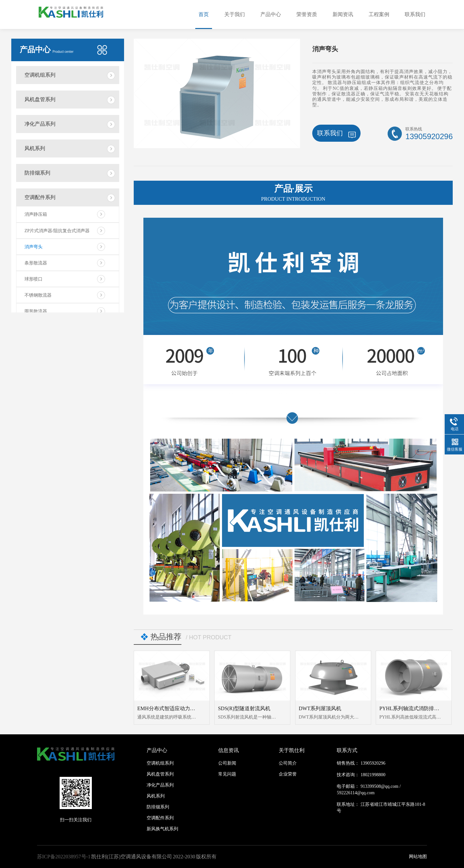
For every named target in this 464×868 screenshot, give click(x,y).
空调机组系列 (40, 75)
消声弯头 (34, 247)
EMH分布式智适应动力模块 (169, 708)
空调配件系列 (40, 197)
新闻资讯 (343, 14)
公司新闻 (227, 763)
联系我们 (415, 14)
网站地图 (418, 857)
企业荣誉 (288, 774)
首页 (204, 14)
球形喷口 (34, 279)
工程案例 (379, 14)
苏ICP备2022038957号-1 (64, 857)
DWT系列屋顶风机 (320, 708)
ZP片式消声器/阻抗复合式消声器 (57, 231)
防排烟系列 (37, 173)
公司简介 (288, 763)
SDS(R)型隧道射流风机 (244, 708)
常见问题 (227, 774)
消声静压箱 (36, 214)
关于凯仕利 (292, 750)
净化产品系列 (40, 124)
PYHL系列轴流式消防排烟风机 (414, 708)
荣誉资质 (307, 14)
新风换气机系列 (162, 829)
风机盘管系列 (40, 99)
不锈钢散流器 (38, 295)
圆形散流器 (36, 311)
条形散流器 (36, 263)
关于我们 (235, 14)
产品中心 (271, 14)
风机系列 (35, 148)
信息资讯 (228, 750)
